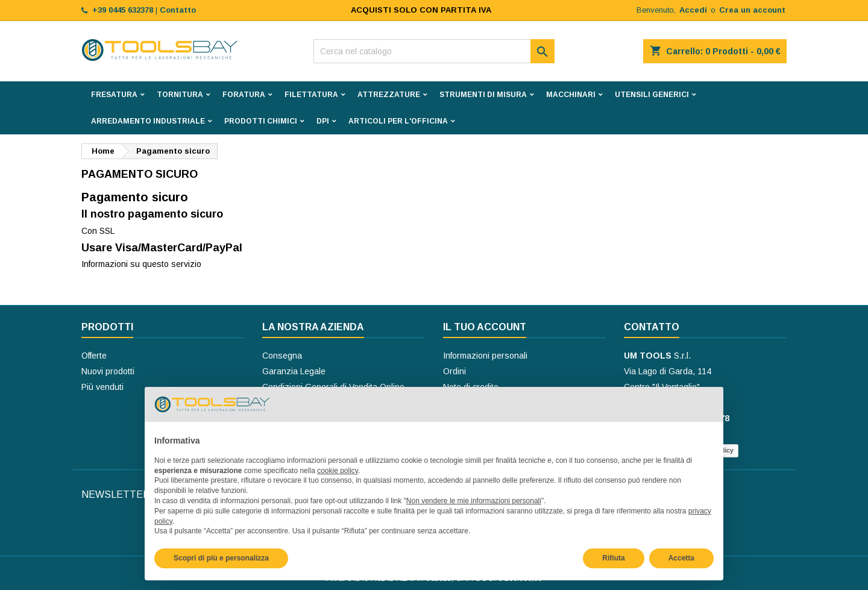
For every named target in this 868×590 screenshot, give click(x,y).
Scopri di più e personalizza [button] (221, 558)
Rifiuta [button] (613, 558)
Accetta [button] (681, 558)
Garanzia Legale (294, 371)
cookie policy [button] (338, 471)
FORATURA (244, 95)
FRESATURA (114, 95)
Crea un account (752, 10)
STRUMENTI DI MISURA (483, 95)
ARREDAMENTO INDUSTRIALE (148, 121)
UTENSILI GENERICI (652, 95)
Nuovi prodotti (108, 371)
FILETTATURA (311, 95)
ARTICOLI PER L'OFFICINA (398, 121)
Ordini (454, 371)
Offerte (94, 356)
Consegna (282, 356)
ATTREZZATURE (389, 95)
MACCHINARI (571, 95)
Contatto (652, 327)
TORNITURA (180, 95)
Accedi (693, 10)
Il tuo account (485, 327)
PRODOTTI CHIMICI (261, 121)
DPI (323, 121)
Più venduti (102, 387)
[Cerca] (434, 51)
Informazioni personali (485, 356)
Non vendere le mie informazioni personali (474, 501)
